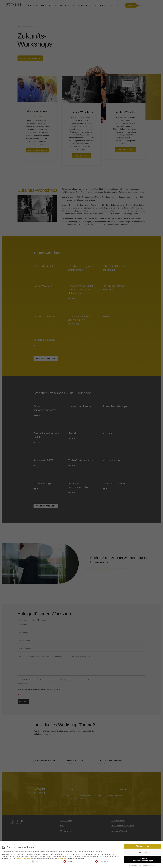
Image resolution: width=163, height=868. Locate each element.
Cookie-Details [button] (133, 865)
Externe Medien (102, 861)
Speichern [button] (143, 852)
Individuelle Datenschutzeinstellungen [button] (143, 860)
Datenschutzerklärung (23, 858)
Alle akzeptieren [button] (143, 846)
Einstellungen (62, 858)
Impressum (153, 865)
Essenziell (37, 861)
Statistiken (68, 861)
